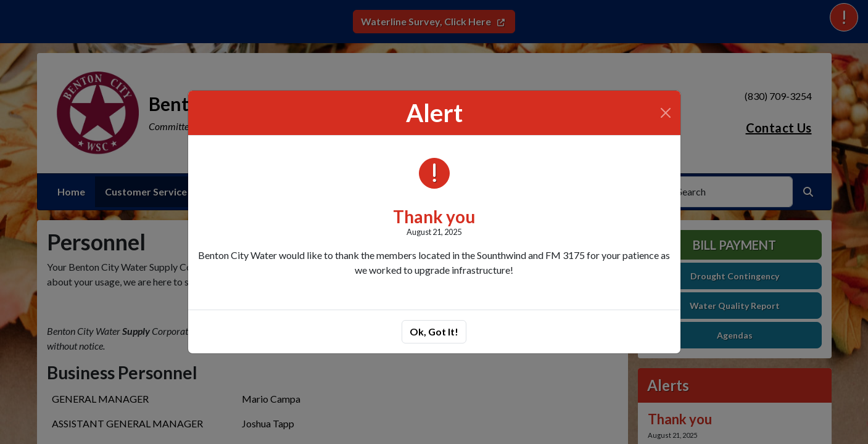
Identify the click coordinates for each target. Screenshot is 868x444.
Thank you (434, 216)
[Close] (666, 113)
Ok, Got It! (434, 331)
